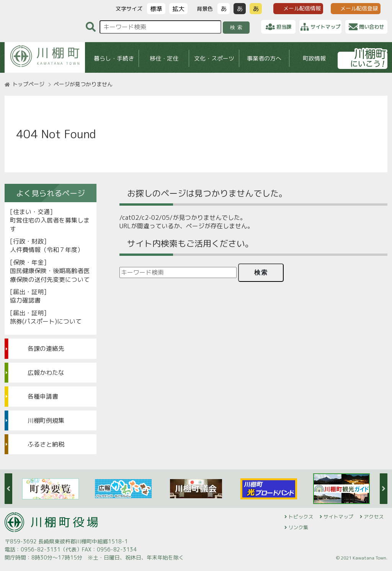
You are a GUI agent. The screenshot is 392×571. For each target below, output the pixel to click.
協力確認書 (25, 300)
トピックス (301, 517)
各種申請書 (43, 396)
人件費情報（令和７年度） (47, 250)
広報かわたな (46, 373)
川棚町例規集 (46, 420)
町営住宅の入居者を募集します (50, 224)
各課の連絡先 (46, 348)
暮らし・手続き (114, 58)
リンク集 (298, 527)
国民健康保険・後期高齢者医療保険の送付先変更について (50, 275)
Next (384, 489)
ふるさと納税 (46, 444)
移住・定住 (164, 58)
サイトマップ (338, 517)
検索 (238, 27)
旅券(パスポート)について (46, 321)
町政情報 (314, 58)
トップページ (28, 84)
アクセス (374, 517)
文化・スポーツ (214, 58)
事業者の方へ (264, 58)
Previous (8, 489)
